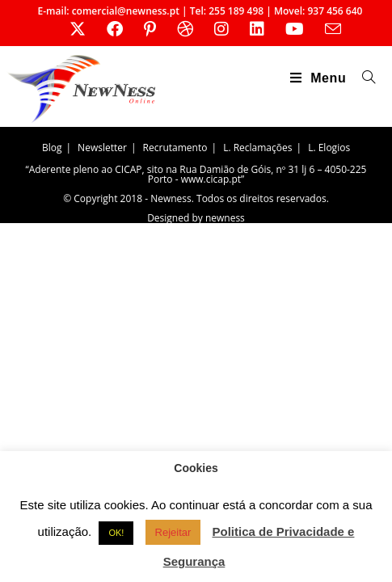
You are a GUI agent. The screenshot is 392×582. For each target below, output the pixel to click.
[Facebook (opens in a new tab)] (115, 29)
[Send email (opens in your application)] (328, 29)
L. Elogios (329, 148)
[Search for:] (363, 78)
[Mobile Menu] (320, 78)
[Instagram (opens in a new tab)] (221, 29)
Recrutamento (175, 148)
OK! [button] (116, 533)
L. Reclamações (257, 148)
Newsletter (102, 148)
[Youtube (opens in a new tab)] (295, 29)
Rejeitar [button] (173, 532)
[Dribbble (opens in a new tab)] (185, 29)
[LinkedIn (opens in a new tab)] (257, 29)
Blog (52, 148)
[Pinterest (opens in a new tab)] (150, 29)
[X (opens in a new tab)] (78, 29)
